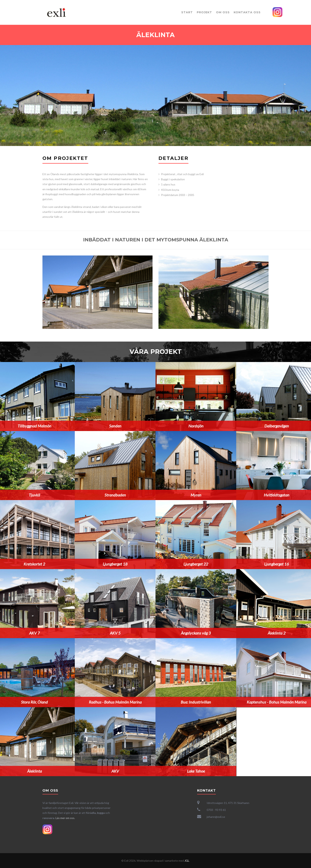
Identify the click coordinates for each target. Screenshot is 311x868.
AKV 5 (115, 633)
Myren (196, 495)
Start (187, 12)
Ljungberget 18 (115, 564)
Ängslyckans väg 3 (196, 633)
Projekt (204, 12)
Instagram (277, 12)
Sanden (115, 426)
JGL (187, 861)
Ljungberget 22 (196, 564)
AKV (115, 771)
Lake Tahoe (196, 771)
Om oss (223, 12)
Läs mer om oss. (65, 818)
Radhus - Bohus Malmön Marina (115, 702)
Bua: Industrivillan (196, 702)
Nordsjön (196, 426)
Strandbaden (115, 495)
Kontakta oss (247, 12)
